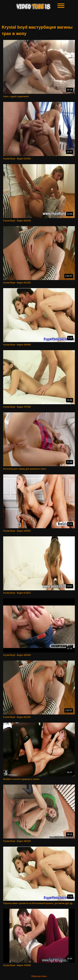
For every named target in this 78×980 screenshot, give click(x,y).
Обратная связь (39, 976)
